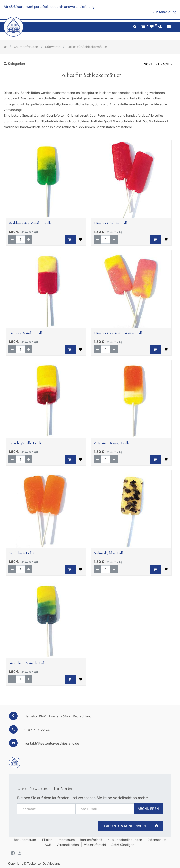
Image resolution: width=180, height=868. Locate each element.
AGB (48, 845)
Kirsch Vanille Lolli (25, 443)
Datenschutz (157, 840)
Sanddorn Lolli (21, 553)
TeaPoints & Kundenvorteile (130, 826)
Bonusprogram (25, 840)
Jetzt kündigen (123, 845)
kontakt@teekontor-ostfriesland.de (52, 743)
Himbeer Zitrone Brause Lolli (119, 333)
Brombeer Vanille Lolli (28, 663)
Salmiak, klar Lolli (109, 553)
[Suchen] (134, 62)
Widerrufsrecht (95, 845)
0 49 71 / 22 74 (37, 730)
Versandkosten (68, 845)
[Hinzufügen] (29, 239)
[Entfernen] (12, 239)
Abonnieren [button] (148, 809)
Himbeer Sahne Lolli (111, 224)
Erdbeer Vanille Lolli (26, 333)
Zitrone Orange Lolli (112, 443)
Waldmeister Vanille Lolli (30, 224)
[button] (158, 64)
